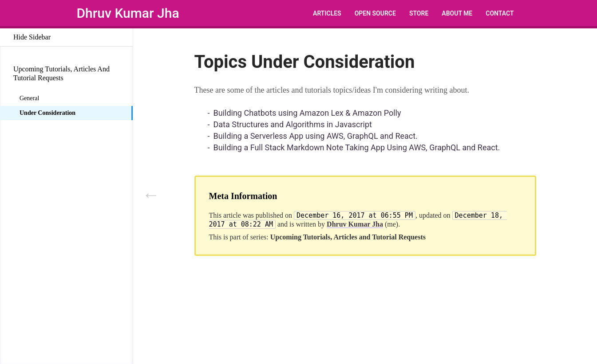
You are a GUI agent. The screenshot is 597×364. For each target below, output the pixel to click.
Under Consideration (47, 113)
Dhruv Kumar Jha (128, 13)
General (29, 98)
